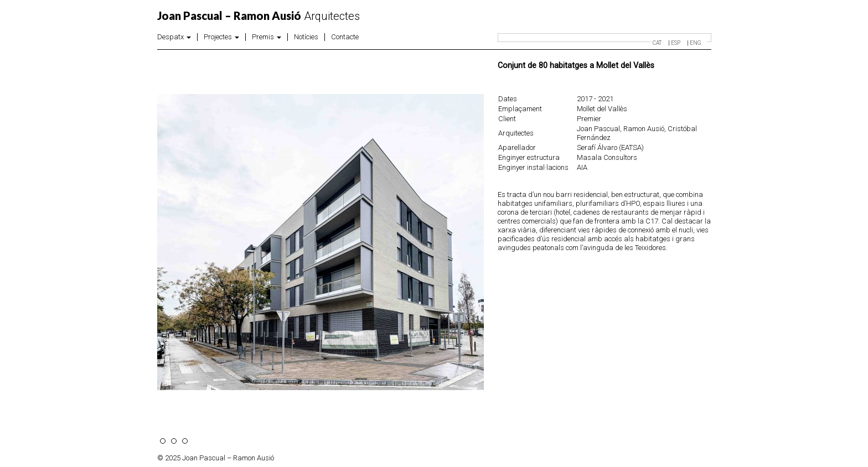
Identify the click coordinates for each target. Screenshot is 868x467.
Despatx (174, 37)
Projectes (221, 37)
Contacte (345, 37)
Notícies (306, 37)
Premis (267, 37)
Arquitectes (259, 16)
